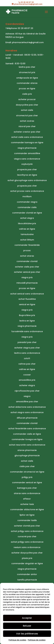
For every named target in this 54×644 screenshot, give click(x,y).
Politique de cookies (17, 640)
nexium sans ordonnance (27, 547)
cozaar (27, 375)
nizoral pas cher (27, 126)
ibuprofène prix (27, 315)
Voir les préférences (27, 634)
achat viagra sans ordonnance (27, 412)
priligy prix (27, 477)
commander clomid (27, 261)
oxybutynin (27, 164)
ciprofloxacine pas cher (27, 391)
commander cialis (27, 207)
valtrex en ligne (27, 229)
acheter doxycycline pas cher (27, 553)
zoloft (27, 358)
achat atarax (27, 256)
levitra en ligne (27, 321)
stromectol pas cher (27, 116)
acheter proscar (27, 99)
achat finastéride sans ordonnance (27, 429)
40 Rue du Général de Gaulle (30, 34)
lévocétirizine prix (27, 223)
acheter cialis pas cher (27, 267)
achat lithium (27, 240)
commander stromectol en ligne (27, 472)
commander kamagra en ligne (27, 143)
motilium (27, 196)
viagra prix (27, 277)
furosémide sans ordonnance (27, 331)
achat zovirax (27, 121)
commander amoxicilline (27, 153)
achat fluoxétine (27, 299)
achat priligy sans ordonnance (27, 531)
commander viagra (27, 202)
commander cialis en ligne (27, 434)
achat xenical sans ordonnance (27, 294)
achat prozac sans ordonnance (27, 191)
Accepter (27, 618)
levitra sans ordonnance (27, 353)
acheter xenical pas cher (27, 272)
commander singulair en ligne (27, 563)
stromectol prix (27, 72)
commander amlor (27, 574)
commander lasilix (27, 520)
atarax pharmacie (27, 450)
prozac (27, 250)
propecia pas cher (27, 169)
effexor (27, 499)
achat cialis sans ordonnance (27, 137)
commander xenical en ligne (27, 483)
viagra (27, 396)
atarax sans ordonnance (27, 493)
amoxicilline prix (27, 380)
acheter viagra (27, 385)
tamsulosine (27, 234)
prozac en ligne (27, 89)
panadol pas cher (27, 342)
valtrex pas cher (27, 364)
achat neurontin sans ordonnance (27, 445)
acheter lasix (27, 504)
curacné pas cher (27, 536)
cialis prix (27, 94)
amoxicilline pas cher (27, 402)
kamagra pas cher (27, 488)
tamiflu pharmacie (27, 580)
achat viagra (27, 218)
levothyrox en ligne (27, 175)
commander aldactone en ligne (27, 509)
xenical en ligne (27, 304)
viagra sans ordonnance (27, 159)
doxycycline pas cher (27, 105)
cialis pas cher (27, 466)
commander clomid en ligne (27, 213)
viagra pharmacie (27, 148)
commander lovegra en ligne (27, 439)
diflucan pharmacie (27, 418)
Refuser (27, 626)
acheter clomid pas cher (27, 526)
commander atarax (27, 83)
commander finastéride (27, 245)
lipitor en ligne (27, 515)
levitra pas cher (27, 67)
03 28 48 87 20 (25, 28)
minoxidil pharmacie (27, 283)
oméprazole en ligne (27, 78)
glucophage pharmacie (27, 456)
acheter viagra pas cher (27, 348)
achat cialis (27, 110)
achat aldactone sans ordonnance (27, 407)
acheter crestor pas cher (27, 132)
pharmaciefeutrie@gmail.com (28, 42)
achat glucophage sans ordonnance (27, 180)
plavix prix (27, 558)
